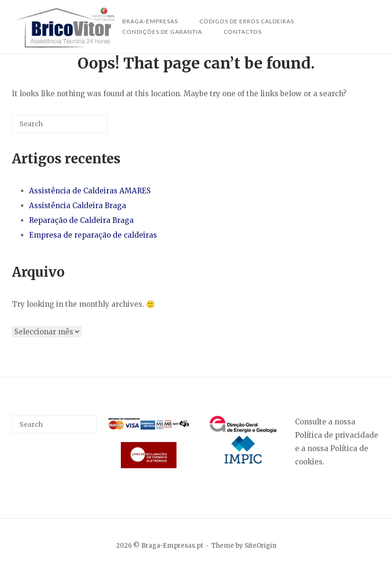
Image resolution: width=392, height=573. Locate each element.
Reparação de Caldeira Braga (81, 220)
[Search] (86, 127)
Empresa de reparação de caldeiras (93, 235)
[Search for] (60, 124)
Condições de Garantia (162, 32)
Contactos (243, 32)
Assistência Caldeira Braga (78, 206)
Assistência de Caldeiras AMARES (90, 191)
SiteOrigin (260, 546)
